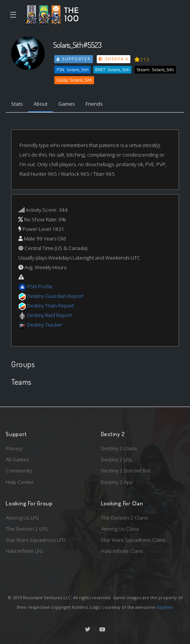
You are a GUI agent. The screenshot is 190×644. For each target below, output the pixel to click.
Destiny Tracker (45, 325)
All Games (17, 459)
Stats (17, 104)
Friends (94, 104)
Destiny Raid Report (50, 315)
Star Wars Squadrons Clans (133, 540)
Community (19, 471)
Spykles (165, 607)
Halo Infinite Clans (122, 551)
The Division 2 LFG (27, 529)
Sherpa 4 (114, 59)
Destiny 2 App (117, 482)
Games (67, 104)
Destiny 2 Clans (119, 448)
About (41, 104)
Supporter (74, 59)
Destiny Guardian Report (55, 296)
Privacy (14, 448)
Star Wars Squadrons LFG (36, 540)
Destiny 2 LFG (117, 459)
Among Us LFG (22, 518)
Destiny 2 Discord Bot (126, 471)
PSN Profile (40, 286)
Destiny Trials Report (50, 306)
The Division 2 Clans (124, 518)
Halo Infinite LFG (24, 551)
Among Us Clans (120, 529)
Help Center (20, 482)
